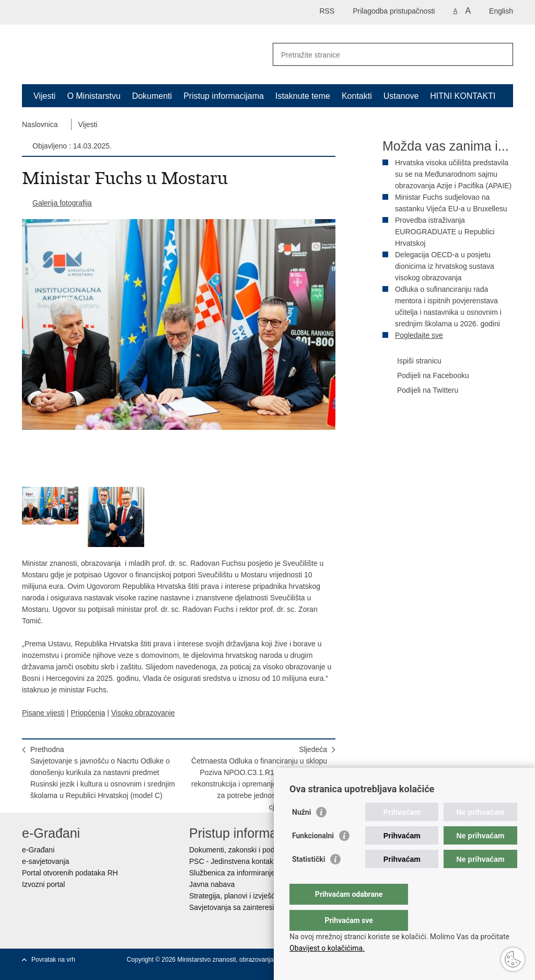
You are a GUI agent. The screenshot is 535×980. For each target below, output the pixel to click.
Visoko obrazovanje (143, 713)
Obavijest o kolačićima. (327, 948)
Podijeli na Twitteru (420, 391)
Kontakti (357, 96)
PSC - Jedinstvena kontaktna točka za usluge (263, 861)
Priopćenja (88, 713)
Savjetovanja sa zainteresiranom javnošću (257, 907)
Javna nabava (212, 884)
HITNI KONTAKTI (463, 96)
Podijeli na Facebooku (426, 376)
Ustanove (401, 96)
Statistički (309, 880)
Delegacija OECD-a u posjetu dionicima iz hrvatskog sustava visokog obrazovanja (445, 266)
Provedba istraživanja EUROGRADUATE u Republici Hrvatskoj (445, 232)
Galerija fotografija (62, 203)
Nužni (301, 833)
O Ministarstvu (94, 96)
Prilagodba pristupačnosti (394, 11)
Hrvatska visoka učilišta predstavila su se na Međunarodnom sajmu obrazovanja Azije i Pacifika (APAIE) (453, 174)
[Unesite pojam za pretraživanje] (382, 55)
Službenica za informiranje (232, 873)
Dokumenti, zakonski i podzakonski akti (253, 850)
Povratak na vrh (53, 960)
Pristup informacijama (224, 96)
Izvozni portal (43, 884)
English (501, 11)
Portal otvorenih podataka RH (70, 873)
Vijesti (44, 96)
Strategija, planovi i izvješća (234, 896)
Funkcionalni (313, 857)
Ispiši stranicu (412, 361)
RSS (327, 11)
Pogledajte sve (419, 335)
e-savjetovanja (45, 861)
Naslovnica (40, 124)
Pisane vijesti (43, 713)
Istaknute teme (303, 96)
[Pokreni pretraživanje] (501, 54)
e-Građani (38, 850)
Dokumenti (152, 96)
